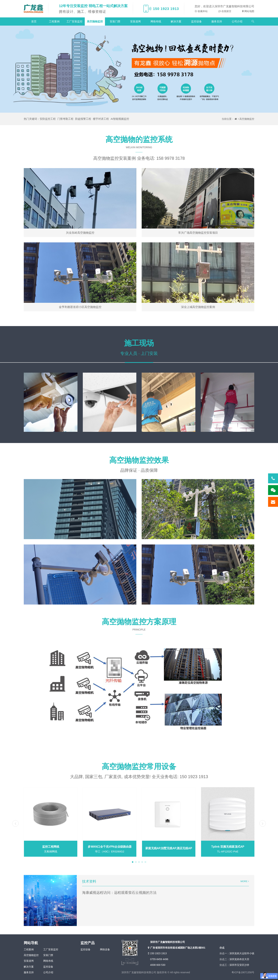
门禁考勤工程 (65, 119)
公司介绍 (237, 21)
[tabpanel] (51, 822)
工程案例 (54, 21)
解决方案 (176, 21)
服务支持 (217, 21)
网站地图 (249, 11)
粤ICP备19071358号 (243, 972)
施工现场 (139, 343)
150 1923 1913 (157, 953)
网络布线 (156, 21)
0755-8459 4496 (159, 959)
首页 (34, 21)
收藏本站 (202, 11)
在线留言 (226, 11)
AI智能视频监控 (120, 119)
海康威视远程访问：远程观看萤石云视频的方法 (119, 893)
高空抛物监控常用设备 (139, 766)
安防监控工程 (48, 119)
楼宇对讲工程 (101, 119)
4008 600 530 (158, 965)
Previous (15, 823)
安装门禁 (115, 21)
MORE (245, 881)
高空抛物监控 (95, 21)
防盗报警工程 (83, 119)
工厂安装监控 (74, 21)
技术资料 (89, 881)
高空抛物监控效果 (139, 460)
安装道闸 (135, 21)
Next (263, 823)
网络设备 (105, 949)
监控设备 (196, 21)
